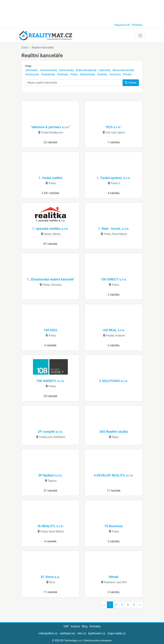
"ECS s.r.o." (114, 127)
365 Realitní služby (114, 432)
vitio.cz (82, 633)
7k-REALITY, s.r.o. (50, 526)
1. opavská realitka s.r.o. (50, 229)
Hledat (131, 83)
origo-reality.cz (117, 633)
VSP (66, 626)
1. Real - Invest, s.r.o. (114, 229)
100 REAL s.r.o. (114, 330)
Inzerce (75, 626)
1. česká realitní (50, 178)
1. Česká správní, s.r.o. (114, 178)
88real (114, 577)
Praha (74, 74)
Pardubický (48, 74)
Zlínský (127, 74)
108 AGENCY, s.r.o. (50, 381)
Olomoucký (32, 74)
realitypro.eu (67, 633)
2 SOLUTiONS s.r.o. (114, 381)
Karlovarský (67, 70)
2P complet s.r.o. (50, 432)
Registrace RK (122, 25)
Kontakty (95, 626)
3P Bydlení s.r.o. (50, 475)
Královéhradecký (86, 70)
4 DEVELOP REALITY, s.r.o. (114, 475)
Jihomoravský (48, 70)
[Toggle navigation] (140, 35)
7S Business (114, 526)
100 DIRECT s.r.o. (114, 279)
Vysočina (115, 74)
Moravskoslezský (123, 70)
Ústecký (102, 74)
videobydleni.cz (48, 633)
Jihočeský (31, 70)
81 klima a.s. (50, 577)
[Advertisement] (82, 11)
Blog (85, 626)
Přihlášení (137, 25)
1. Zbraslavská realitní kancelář (50, 279)
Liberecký (104, 70)
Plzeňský (63, 74)
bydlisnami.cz (97, 633)
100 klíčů (50, 330)
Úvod (25, 48)
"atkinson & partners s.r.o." (50, 127)
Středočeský (87, 74)
